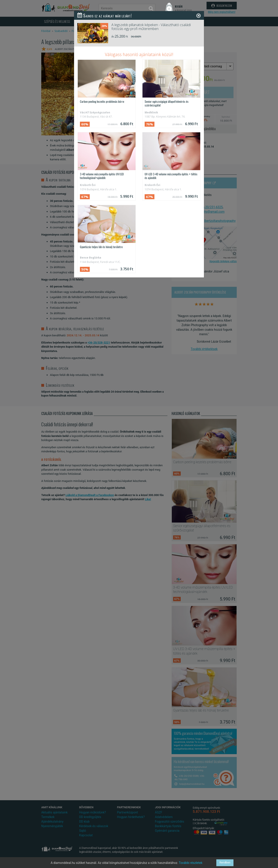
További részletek (191, 863)
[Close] (199, 16)
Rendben (225, 863)
